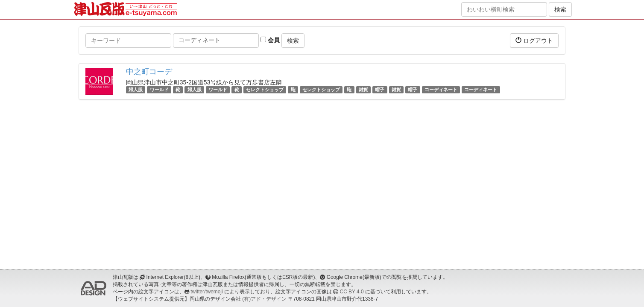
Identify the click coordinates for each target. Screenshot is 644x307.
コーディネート (441, 90)
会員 (270, 40)
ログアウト (534, 40)
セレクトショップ (265, 90)
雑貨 (363, 90)
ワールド (159, 90)
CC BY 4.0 (352, 292)
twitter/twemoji (206, 292)
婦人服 (136, 90)
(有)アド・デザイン (264, 299)
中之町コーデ (149, 72)
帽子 (380, 90)
